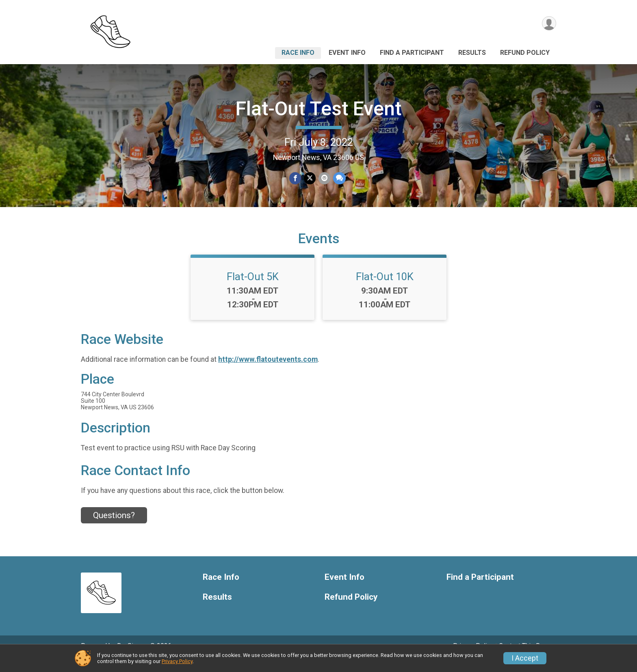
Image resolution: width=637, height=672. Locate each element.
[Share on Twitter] (310, 178)
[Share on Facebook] (296, 178)
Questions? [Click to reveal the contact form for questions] (114, 527)
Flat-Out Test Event (318, 109)
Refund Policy (525, 53)
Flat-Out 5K (253, 288)
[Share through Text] (339, 178)
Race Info (298, 53)
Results (472, 53)
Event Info (347, 53)
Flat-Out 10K (385, 288)
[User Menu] (549, 24)
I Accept (525, 658)
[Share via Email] (324, 178)
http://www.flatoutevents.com (268, 370)
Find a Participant (412, 53)
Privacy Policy (177, 661)
